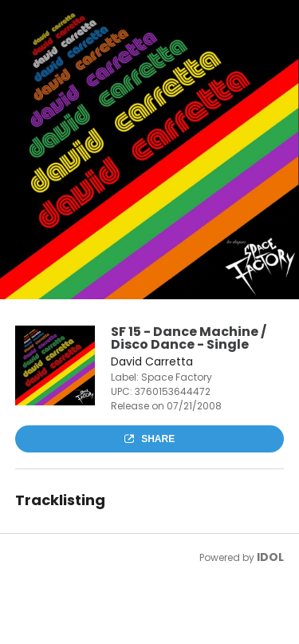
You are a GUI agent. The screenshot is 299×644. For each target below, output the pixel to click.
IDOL (270, 557)
